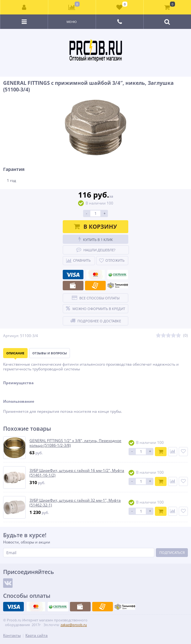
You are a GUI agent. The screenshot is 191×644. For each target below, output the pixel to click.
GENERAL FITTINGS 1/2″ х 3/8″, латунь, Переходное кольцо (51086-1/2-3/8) (75, 443)
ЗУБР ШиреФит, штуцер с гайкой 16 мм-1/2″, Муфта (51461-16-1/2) (77, 473)
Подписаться (172, 552)
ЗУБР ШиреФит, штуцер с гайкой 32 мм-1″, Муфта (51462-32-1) (75, 503)
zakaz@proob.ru (74, 625)
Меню (72, 22)
